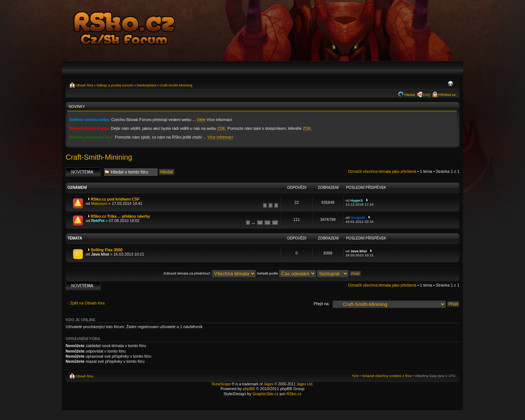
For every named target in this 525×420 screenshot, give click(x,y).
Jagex (269, 384)
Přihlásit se (447, 95)
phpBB (249, 389)
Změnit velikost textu (450, 84)
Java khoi (100, 254)
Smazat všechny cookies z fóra (386, 376)
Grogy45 (358, 217)
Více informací (220, 137)
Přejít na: (322, 304)
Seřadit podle (286, 273)
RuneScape (221, 384)
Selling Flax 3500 (107, 250)
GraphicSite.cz (265, 394)
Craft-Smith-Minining (176, 85)
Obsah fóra (84, 85)
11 (267, 223)
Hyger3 (356, 200)
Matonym (99, 203)
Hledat (410, 95)
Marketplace (147, 85)
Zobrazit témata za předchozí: (210, 273)
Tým (355, 376)
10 (260, 223)
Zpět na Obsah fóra (87, 303)
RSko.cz (294, 394)
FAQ (427, 95)
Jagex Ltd (304, 384)
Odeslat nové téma (83, 172)
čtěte (201, 120)
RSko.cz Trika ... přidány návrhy (120, 216)
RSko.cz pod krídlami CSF (115, 199)
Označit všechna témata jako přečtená (382, 171)
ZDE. (222, 128)
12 (275, 223)
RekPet (98, 221)
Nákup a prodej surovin (115, 85)
